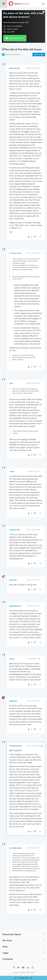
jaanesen (13, 572)
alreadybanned (16, 738)
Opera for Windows (13, 47)
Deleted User (15, 61)
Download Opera (16, 31)
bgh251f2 (13, 693)
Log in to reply (39, 47)
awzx (11, 376)
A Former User (15, 246)
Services (7, 933)
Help (5, 939)
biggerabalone (15, 598)
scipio (12, 464)
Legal (6, 945)
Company (8, 951)
